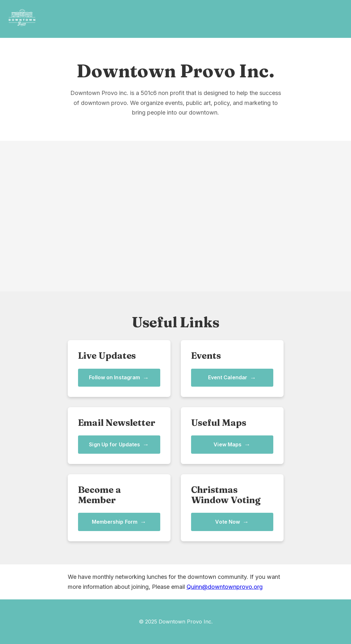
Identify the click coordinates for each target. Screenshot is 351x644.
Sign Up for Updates (119, 445)
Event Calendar (232, 378)
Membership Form (119, 522)
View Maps (232, 445)
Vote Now (232, 522)
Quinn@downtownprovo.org (225, 587)
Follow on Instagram (119, 378)
